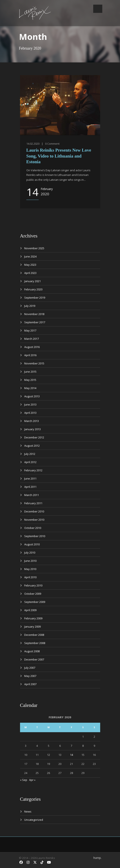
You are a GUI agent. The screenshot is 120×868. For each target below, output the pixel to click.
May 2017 (30, 330)
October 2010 (33, 528)
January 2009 (32, 627)
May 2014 (30, 388)
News (28, 811)
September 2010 (35, 536)
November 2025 (34, 248)
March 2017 (32, 339)
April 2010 (30, 577)
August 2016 (32, 347)
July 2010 (30, 553)
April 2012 (30, 462)
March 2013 (32, 421)
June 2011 (30, 478)
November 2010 (34, 520)
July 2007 (30, 668)
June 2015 (30, 372)
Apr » (32, 780)
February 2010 (33, 585)
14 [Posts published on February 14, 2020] (71, 755)
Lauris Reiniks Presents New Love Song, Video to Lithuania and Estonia (59, 156)
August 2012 (32, 446)
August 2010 (32, 544)
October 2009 (33, 594)
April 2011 (30, 487)
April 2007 (30, 684)
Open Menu (98, 9)
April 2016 (30, 355)
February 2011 (33, 503)
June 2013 (30, 404)
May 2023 (30, 265)
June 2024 (30, 256)
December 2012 (34, 437)
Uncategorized (34, 820)
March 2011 (32, 495)
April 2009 (30, 610)
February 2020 (33, 289)
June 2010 (30, 561)
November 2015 (34, 363)
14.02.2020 (33, 144)
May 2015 (30, 380)
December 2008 (34, 635)
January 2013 (32, 429)
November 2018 (34, 314)
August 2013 (32, 396)
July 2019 (30, 306)
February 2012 (33, 470)
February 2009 (33, 618)
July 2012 (30, 454)
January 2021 (32, 281)
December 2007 (34, 659)
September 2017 (35, 322)
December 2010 (34, 511)
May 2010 (30, 569)
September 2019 (35, 298)
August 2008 (32, 651)
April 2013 (30, 413)
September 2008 (35, 643)
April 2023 (30, 273)
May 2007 (30, 676)
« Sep (24, 780)
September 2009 (35, 602)
